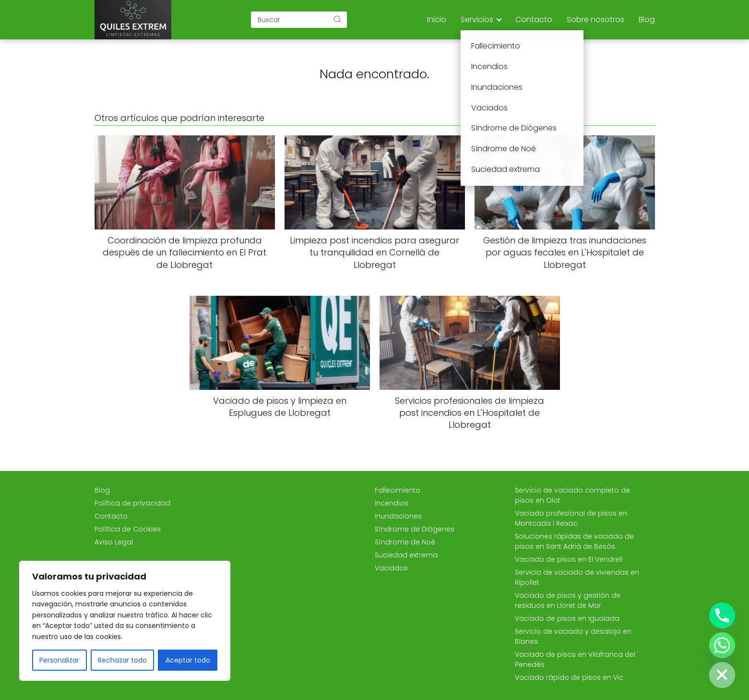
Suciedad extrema (406, 555)
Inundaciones (398, 516)
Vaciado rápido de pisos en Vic (569, 677)
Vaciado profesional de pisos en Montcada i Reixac (571, 518)
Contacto (534, 19)
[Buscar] (337, 19)
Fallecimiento (398, 490)
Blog (647, 19)
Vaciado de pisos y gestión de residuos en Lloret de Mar (568, 600)
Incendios (392, 503)
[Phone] (722, 616)
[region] (125, 621)
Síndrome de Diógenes (415, 529)
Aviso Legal (114, 542)
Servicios (477, 19)
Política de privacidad (132, 503)
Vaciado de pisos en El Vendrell (569, 559)
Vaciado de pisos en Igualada (567, 618)
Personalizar (59, 660)
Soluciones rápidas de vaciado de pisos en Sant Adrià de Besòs (574, 541)
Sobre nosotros (595, 19)
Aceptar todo (188, 660)
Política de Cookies (128, 529)
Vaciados (391, 568)
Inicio (437, 19)
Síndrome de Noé (405, 542)
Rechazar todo (122, 660)
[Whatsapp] (722, 645)
